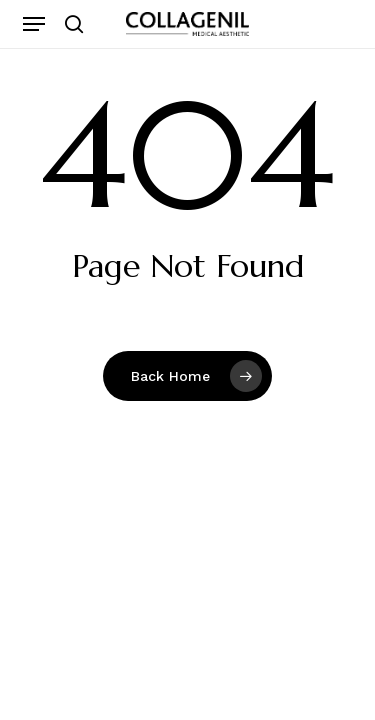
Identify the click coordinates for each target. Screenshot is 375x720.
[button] (34, 24)
